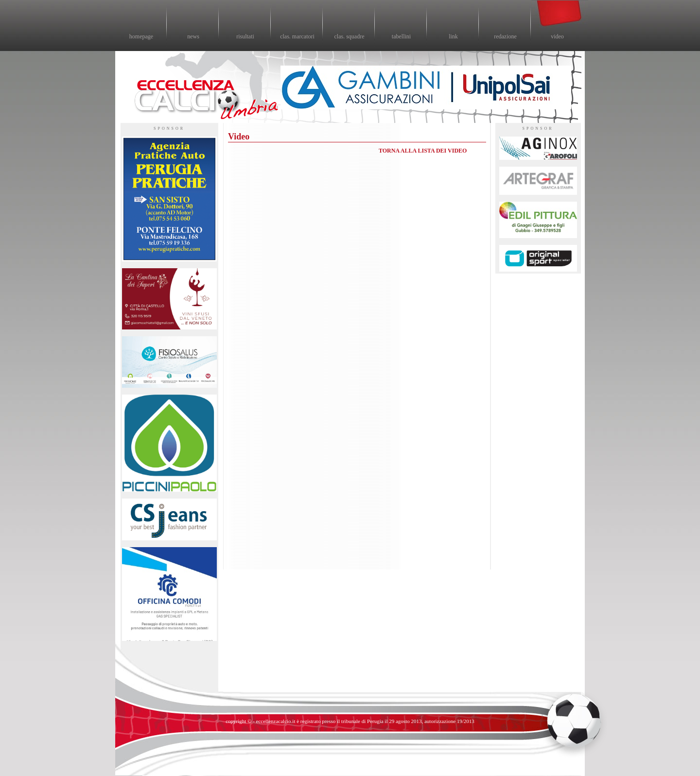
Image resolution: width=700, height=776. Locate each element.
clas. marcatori (297, 36)
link (453, 36)
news (193, 36)
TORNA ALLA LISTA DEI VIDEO (423, 151)
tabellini (401, 36)
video (557, 36)
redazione (505, 36)
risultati (245, 36)
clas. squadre (350, 36)
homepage (141, 36)
